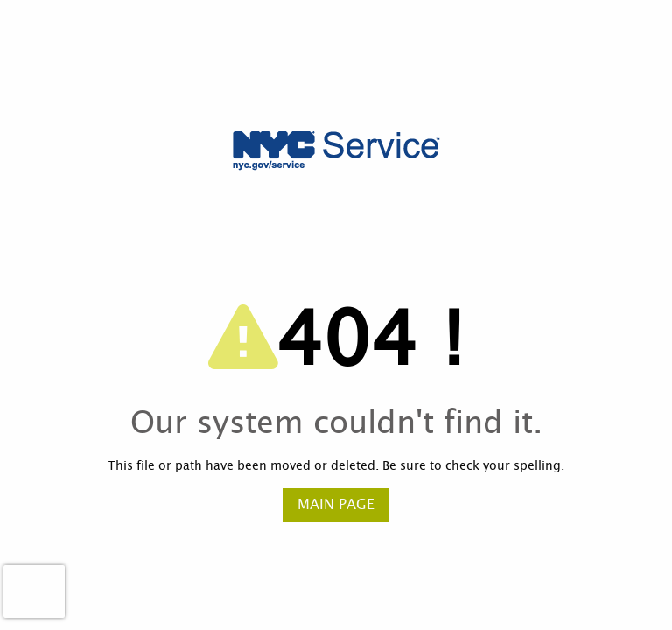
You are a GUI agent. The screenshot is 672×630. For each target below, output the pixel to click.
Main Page (336, 505)
